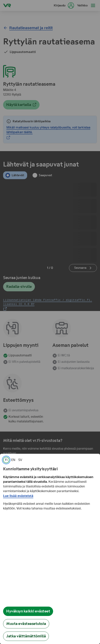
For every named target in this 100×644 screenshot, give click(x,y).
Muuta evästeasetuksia (26, 624)
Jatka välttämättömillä (26, 636)
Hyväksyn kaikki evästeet (28, 611)
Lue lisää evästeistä (18, 496)
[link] (6, 460)
